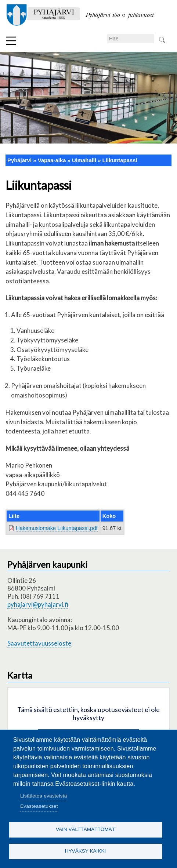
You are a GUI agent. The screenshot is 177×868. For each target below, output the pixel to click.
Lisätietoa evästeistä (44, 796)
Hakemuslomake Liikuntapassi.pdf (57, 528)
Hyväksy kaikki (86, 851)
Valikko (11, 41)
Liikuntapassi (120, 160)
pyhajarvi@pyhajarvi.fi (38, 604)
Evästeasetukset (39, 806)
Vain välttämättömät (85, 829)
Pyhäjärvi (19, 160)
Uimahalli (84, 160)
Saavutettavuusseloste (39, 643)
